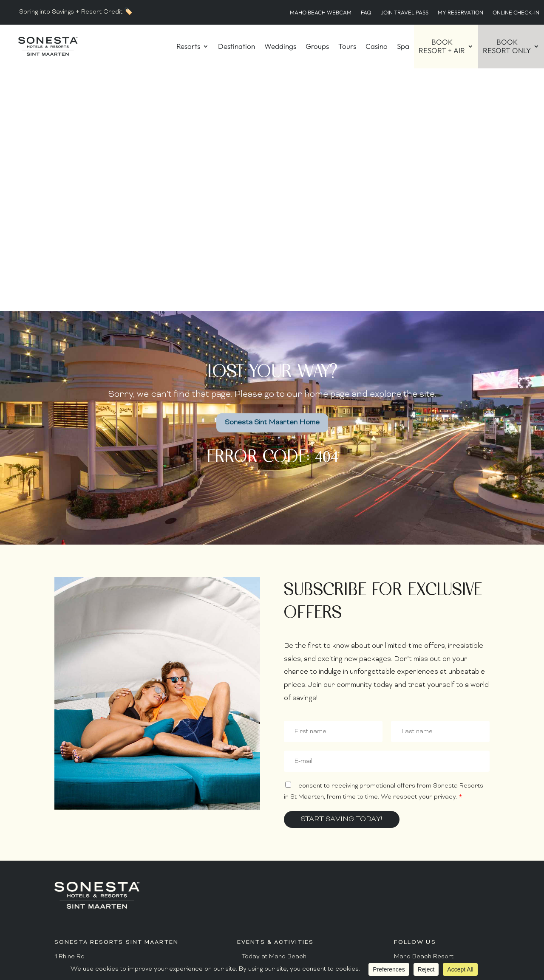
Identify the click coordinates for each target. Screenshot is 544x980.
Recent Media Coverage (278, 917)
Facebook (409, 734)
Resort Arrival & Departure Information (300, 841)
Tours (347, 46)
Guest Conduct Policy (274, 854)
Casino (377, 46)
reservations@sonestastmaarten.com (111, 819)
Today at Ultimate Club (275, 727)
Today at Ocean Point (274, 739)
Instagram (409, 747)
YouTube (406, 848)
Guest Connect (264, 879)
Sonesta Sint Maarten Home (272, 180)
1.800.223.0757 (78, 793)
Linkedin (406, 835)
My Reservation (460, 12)
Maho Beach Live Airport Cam (287, 930)
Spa (403, 46)
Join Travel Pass (405, 12)
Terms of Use (419, 891)
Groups (317, 46)
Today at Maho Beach (274, 714)
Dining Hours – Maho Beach (282, 771)
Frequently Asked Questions (284, 828)
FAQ (366, 12)
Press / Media (263, 905)
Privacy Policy (420, 878)
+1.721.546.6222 (79, 806)
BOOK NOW (442, 934)
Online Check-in (516, 12)
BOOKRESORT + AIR (442, 46)
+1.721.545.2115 (78, 760)
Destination (237, 46)
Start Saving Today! (342, 577)
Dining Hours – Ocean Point (282, 796)
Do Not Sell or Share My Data (435, 907)
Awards (254, 892)
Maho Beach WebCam (321, 12)
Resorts (188, 46)
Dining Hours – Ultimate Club (284, 784)
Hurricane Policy (267, 866)
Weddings (280, 46)
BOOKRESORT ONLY (507, 46)
